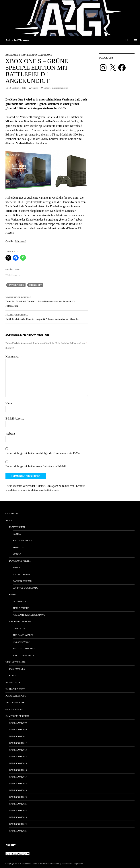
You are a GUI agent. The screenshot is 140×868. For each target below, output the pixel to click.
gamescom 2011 (18, 736)
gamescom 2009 (18, 723)
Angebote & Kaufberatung (22, 55)
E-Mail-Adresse (15, 418)
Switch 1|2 (19, 547)
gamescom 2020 (18, 797)
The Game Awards (23, 635)
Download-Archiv (20, 561)
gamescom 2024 (18, 824)
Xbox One (46, 55)
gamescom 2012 (18, 743)
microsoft (36, 285)
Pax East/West (21, 642)
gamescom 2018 (18, 784)
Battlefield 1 (16, 285)
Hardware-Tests (15, 689)
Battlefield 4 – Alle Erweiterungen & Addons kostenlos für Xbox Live (47, 317)
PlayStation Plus (16, 696)
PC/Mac (17, 534)
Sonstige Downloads (25, 588)
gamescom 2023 (18, 817)
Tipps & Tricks (21, 608)
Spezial (13, 595)
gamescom (12, 514)
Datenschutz (67, 864)
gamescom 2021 (18, 804)
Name (9, 403)
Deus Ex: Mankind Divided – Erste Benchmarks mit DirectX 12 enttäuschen (47, 301)
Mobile (17, 554)
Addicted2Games (17, 40)
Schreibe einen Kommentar (56, 88)
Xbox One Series (22, 541)
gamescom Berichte (17, 716)
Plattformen (17, 527)
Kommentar (13, 356)
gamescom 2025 (18, 831)
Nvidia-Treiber (22, 574)
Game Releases (14, 709)
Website (10, 434)
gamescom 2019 (18, 790)
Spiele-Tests (13, 682)
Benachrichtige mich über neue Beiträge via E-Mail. (36, 466)
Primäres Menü (136, 40)
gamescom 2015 (18, 763)
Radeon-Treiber (22, 581)
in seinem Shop (27, 211)
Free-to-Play (20, 601)
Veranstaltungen (20, 622)
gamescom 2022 (18, 811)
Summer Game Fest (24, 649)
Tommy (35, 88)
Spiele (16, 568)
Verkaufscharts (15, 662)
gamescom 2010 (18, 730)
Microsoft (21, 241)
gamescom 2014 (18, 757)
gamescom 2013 (18, 750)
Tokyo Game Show (24, 655)
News (9, 520)
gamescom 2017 (18, 777)
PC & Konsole (17, 669)
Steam (13, 676)
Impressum (79, 864)
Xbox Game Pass (15, 703)
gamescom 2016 (18, 770)
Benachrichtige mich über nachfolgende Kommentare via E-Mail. (44, 453)
